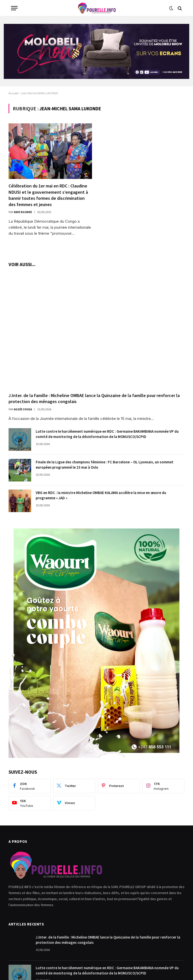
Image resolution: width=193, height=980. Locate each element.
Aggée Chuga (23, 409)
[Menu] (14, 8)
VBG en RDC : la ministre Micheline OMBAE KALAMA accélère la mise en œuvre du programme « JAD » (101, 495)
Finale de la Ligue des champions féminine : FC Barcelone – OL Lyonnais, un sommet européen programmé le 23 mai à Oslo (105, 465)
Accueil (13, 93)
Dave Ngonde (23, 212)
